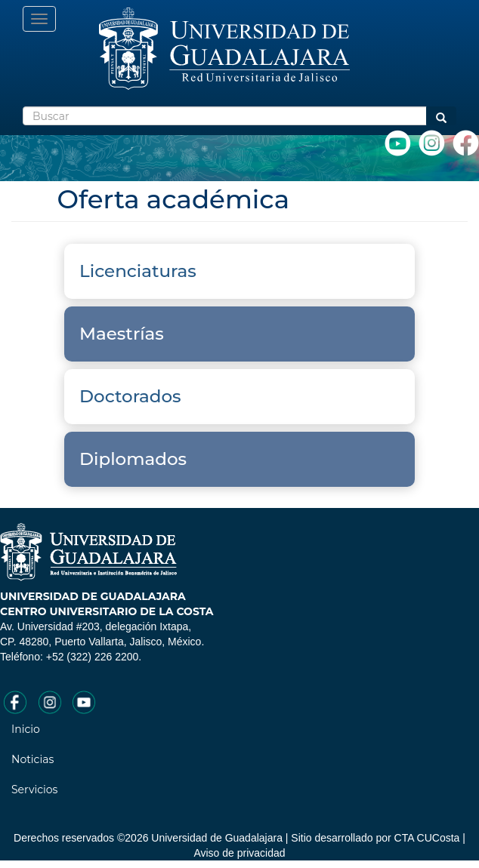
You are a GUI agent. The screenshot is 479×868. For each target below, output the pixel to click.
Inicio (26, 729)
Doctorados (133, 396)
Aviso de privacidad (239, 853)
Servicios (34, 790)
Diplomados (135, 459)
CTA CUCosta (427, 838)
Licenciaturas (140, 271)
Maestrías (124, 334)
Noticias (32, 759)
